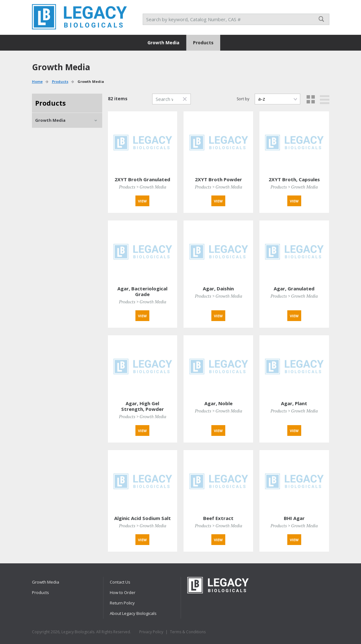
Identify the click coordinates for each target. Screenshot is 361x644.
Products (203, 43)
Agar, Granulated (294, 288)
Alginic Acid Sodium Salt (143, 518)
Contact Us (120, 582)
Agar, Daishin (218, 288)
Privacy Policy (151, 632)
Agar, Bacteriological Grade (142, 291)
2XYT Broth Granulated (142, 179)
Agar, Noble (218, 403)
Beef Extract (218, 518)
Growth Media (163, 43)
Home (37, 81)
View (142, 201)
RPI (79, 17)
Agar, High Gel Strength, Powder (143, 406)
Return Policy (122, 603)
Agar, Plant (294, 403)
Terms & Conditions (188, 632)
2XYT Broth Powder (218, 179)
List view (325, 100)
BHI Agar (294, 518)
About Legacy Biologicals (133, 613)
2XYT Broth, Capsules (294, 179)
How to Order (123, 592)
